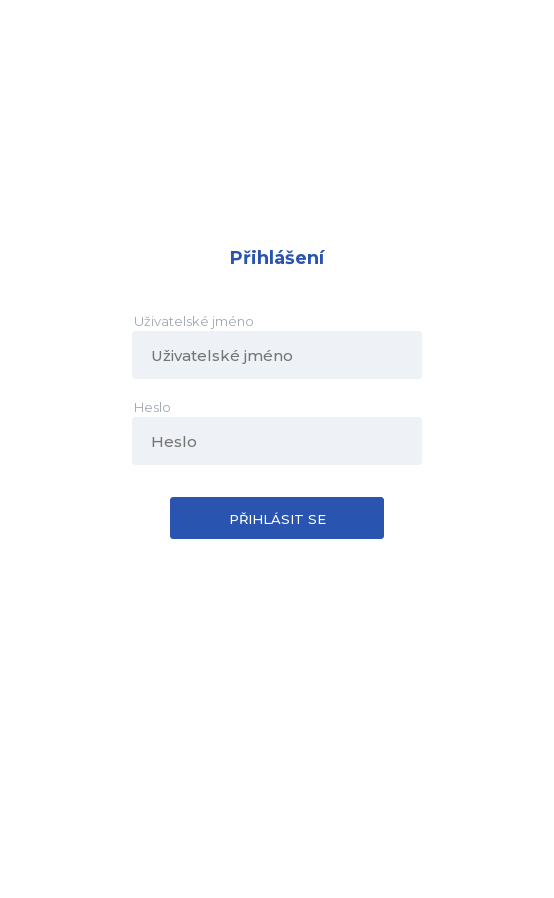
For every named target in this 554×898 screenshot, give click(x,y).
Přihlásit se (277, 519)
